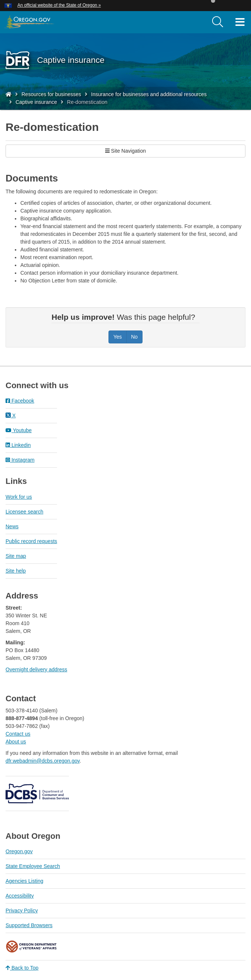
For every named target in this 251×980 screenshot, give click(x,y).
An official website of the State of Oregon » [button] (59, 5)
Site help (16, 571)
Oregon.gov (19, 851)
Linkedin (18, 445)
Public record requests (31, 541)
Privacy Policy (22, 911)
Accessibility (20, 896)
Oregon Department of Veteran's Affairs (31, 947)
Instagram (20, 460)
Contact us (18, 734)
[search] (218, 22)
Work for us (19, 497)
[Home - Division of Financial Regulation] (9, 94)
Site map (16, 556)
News (12, 526)
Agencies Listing (24, 881)
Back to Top (22, 968)
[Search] (218, 22)
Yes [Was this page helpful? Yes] (118, 337)
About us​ (16, 742)
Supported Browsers (29, 925)
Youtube (19, 430)
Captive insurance (36, 102)
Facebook (20, 401)
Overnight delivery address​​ (36, 669)
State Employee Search (33, 866)
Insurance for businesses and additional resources (149, 94)
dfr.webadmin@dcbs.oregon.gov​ (43, 761)
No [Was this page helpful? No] (134, 337)
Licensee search (24, 512)
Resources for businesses (51, 94)
